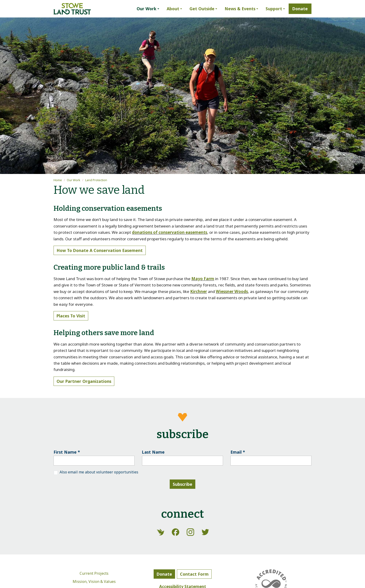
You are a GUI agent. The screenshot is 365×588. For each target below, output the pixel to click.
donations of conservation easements (170, 232)
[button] (148, 9)
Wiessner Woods (232, 291)
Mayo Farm (203, 279)
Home (58, 180)
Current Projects (94, 573)
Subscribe (182, 484)
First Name (67, 452)
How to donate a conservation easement (100, 250)
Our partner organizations (84, 381)
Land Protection (96, 180)
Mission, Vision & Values (94, 581)
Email (238, 452)
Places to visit (71, 316)
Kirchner (199, 291)
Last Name (153, 452)
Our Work (74, 180)
